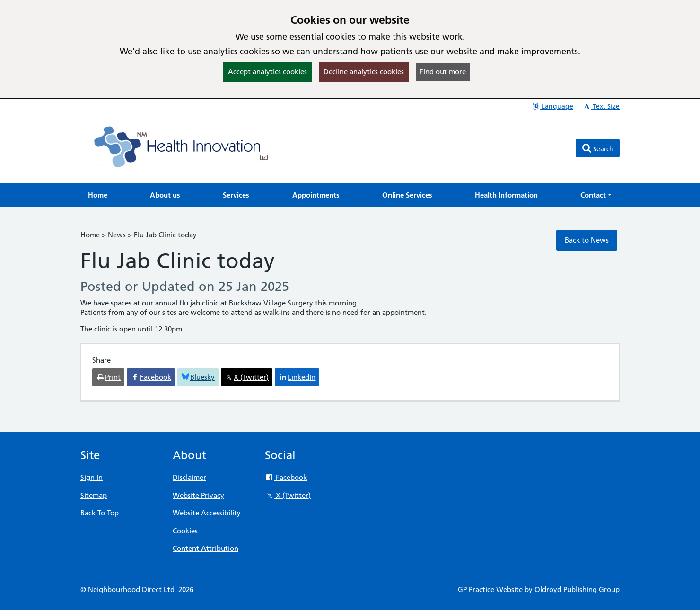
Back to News (587, 240)
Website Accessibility (207, 513)
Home (90, 235)
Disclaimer (189, 477)
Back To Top (100, 513)
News (117, 235)
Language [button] (552, 106)
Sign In (92, 477)
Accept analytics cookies (267, 72)
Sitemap (94, 495)
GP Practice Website (490, 589)
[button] (596, 195)
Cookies (185, 531)
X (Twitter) (288, 495)
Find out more (443, 72)
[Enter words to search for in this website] (536, 148)
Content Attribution (206, 548)
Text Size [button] (601, 106)
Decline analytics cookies (364, 72)
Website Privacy (198, 495)
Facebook (286, 477)
